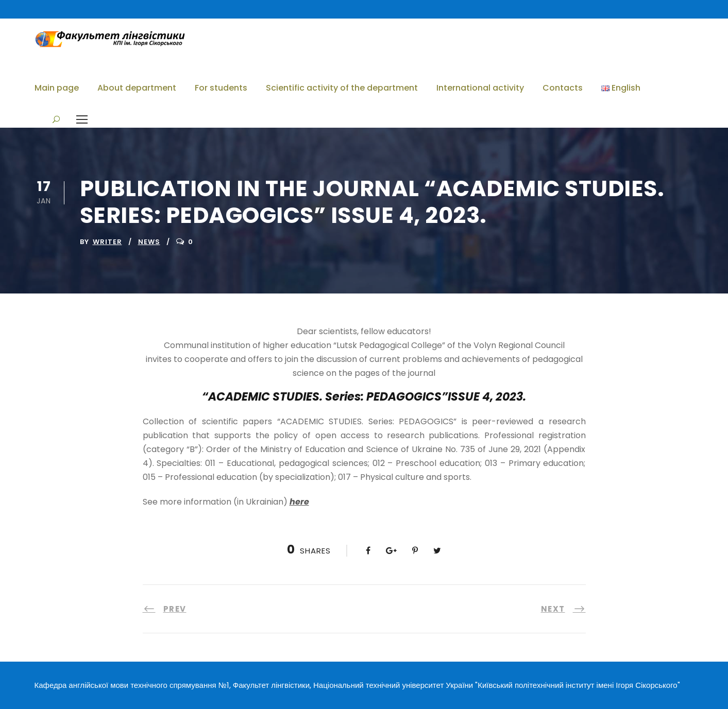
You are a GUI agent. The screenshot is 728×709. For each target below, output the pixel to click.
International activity (480, 88)
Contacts (563, 88)
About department (137, 88)
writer (107, 242)
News (149, 242)
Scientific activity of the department (342, 88)
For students (221, 88)
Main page (57, 88)
